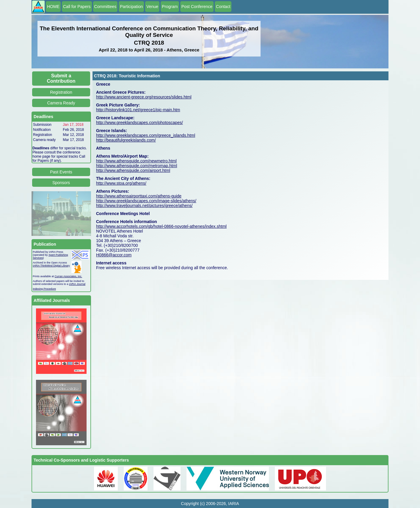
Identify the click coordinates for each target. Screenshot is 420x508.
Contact (223, 7)
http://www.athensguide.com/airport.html (133, 170)
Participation (131, 7)
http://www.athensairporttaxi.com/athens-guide (139, 196)
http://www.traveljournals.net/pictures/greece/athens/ (144, 206)
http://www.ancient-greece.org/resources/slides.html (144, 97)
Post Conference (197, 7)
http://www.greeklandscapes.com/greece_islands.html (146, 135)
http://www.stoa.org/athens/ (121, 183)
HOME (53, 7)
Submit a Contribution (61, 78)
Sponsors (61, 183)
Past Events (61, 172)
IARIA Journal (77, 284)
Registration (61, 92)
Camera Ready (61, 103)
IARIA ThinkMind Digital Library (51, 266)
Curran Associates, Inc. (69, 276)
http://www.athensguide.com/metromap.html (137, 166)
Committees (105, 7)
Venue (152, 7)
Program (170, 7)
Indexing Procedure (44, 289)
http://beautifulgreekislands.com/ (126, 140)
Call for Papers (77, 7)
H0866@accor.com (114, 255)
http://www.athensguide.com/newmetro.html (136, 161)
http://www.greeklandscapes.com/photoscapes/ (140, 123)
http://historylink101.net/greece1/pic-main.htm (138, 110)
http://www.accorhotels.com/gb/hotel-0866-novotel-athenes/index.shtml (161, 226)
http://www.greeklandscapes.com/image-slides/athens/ (146, 201)
